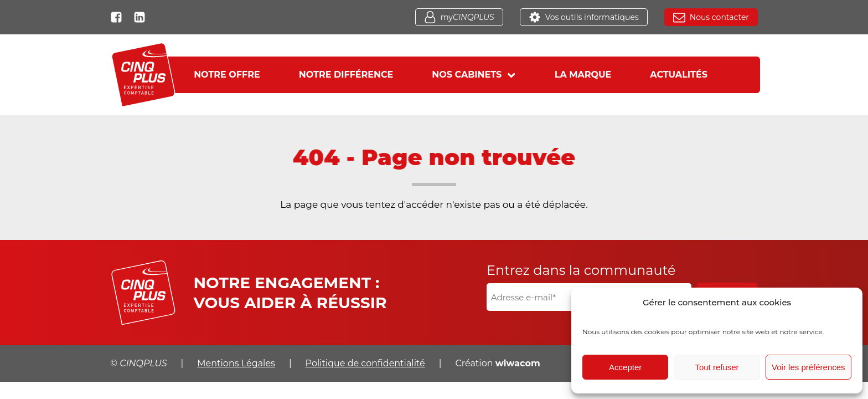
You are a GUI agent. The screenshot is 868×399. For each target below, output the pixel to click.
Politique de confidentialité (365, 363)
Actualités (679, 75)
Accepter (625, 367)
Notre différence (346, 75)
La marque (583, 75)
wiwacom (518, 363)
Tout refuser (717, 367)
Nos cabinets (474, 75)
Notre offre (227, 75)
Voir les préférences (808, 367)
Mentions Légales (236, 363)
